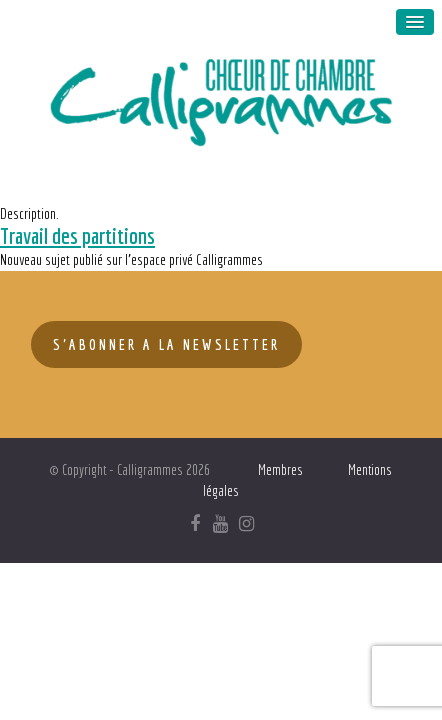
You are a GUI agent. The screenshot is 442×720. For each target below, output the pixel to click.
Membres (280, 470)
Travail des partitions (77, 236)
